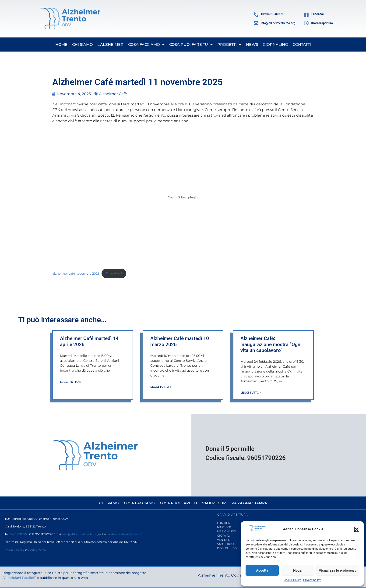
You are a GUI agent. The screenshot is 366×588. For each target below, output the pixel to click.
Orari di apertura (322, 23)
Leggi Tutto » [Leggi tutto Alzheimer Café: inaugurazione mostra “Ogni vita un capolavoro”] (251, 393)
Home (61, 45)
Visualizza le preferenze (338, 570)
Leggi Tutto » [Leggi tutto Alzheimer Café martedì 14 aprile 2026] (70, 382)
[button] (357, 529)
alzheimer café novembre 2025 (76, 273)
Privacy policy (312, 580)
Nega (297, 570)
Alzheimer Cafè (113, 94)
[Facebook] (306, 15)
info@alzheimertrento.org (278, 23)
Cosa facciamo (146, 45)
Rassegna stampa (252, 503)
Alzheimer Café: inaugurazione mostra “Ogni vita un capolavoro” (271, 344)
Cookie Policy (292, 580)
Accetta (262, 570)
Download (114, 273)
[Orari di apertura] (306, 23)
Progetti (229, 45)
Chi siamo (82, 45)
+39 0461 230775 (272, 14)
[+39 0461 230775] (256, 15)
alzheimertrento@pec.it (125, 534)
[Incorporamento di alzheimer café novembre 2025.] (183, 197)
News (252, 45)
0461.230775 (18, 534)
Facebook (318, 14)
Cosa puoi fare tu (191, 45)
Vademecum (215, 503)
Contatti (302, 45)
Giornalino (275, 45)
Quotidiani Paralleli (35, 578)
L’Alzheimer (110, 45)
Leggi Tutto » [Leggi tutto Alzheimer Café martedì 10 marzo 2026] (161, 387)
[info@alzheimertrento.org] (256, 23)
